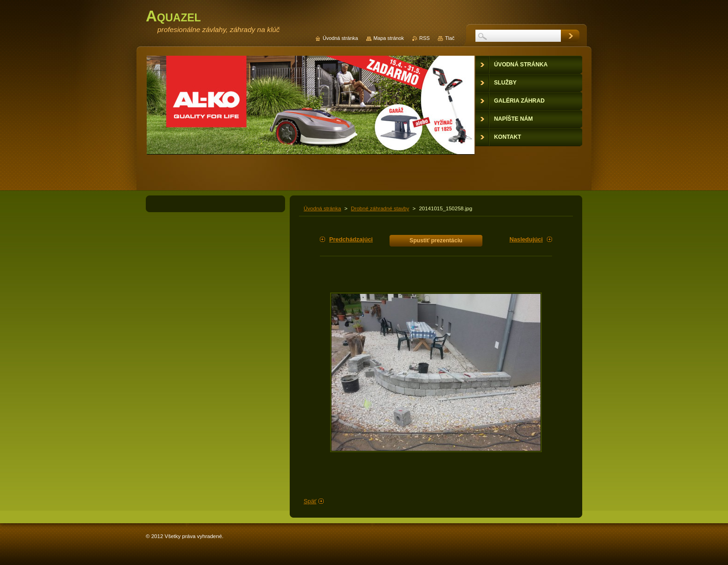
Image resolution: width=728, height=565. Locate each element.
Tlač (450, 38)
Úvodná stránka (322, 208)
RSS (424, 38)
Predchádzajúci (351, 239)
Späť (310, 501)
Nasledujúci (526, 239)
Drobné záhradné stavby (380, 208)
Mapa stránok (389, 38)
